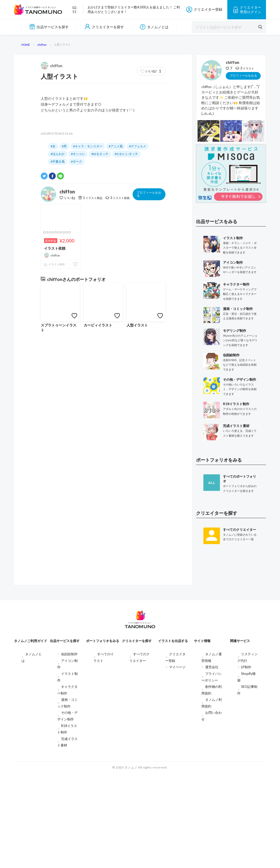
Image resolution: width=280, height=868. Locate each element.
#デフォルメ (138, 398)
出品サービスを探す (49, 27)
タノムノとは (154, 27)
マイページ (177, 761)
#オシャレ (78, 406)
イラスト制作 (54, 517)
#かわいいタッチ (126, 406)
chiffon (52, 318)
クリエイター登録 (204, 10)
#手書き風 (58, 414)
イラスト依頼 (55, 500)
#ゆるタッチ (100, 406)
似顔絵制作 (69, 748)
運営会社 (212, 761)
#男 (64, 398)
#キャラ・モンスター (88, 398)
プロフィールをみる (149, 446)
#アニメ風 (116, 398)
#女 (53, 398)
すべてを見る (103, 296)
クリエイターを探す (104, 27)
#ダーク (76, 414)
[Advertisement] (231, 665)
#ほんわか (58, 406)
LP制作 (246, 761)
